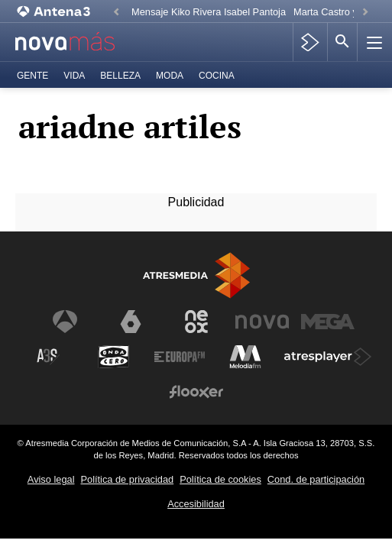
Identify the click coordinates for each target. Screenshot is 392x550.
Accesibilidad (196, 504)
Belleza (120, 76)
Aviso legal (51, 479)
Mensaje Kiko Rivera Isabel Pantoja (209, 12)
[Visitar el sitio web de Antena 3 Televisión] (65, 322)
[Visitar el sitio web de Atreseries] (48, 357)
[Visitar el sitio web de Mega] (328, 322)
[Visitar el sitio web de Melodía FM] (245, 357)
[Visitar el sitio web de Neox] (196, 322)
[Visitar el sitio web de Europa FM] (180, 357)
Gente (32, 76)
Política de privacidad (127, 479)
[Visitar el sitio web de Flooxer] (196, 392)
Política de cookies (220, 479)
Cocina (217, 76)
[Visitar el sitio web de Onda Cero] (114, 357)
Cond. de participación (316, 479)
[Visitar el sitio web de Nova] (262, 322)
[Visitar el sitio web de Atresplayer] (328, 357)
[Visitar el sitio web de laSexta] (131, 322)
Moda (170, 76)
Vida (74, 76)
